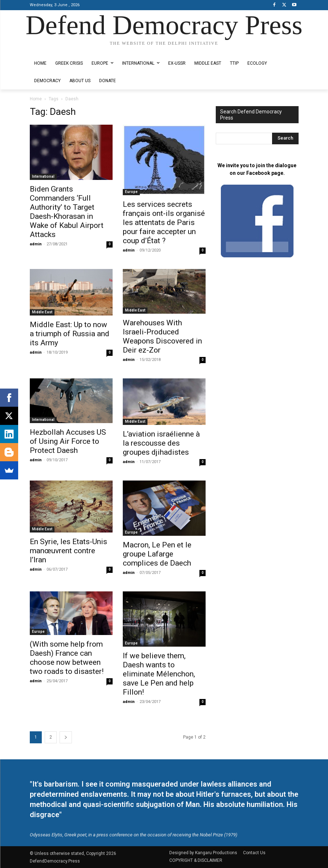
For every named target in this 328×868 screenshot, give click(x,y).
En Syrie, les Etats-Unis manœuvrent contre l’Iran (68, 551)
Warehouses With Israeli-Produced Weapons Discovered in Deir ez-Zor (162, 336)
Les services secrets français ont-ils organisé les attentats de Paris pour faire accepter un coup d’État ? (164, 222)
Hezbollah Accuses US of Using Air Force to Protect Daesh (68, 441)
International (43, 176)
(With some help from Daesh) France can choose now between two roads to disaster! (67, 658)
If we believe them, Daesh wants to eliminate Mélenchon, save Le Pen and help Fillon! (159, 674)
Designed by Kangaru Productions (58, 50)
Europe (131, 192)
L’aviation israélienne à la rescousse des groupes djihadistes (161, 443)
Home (36, 99)
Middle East (42, 312)
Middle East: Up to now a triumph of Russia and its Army (70, 334)
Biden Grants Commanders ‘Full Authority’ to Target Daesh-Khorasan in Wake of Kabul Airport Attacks (67, 212)
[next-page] (66, 737)
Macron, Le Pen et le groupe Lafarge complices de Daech (157, 554)
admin (36, 244)
